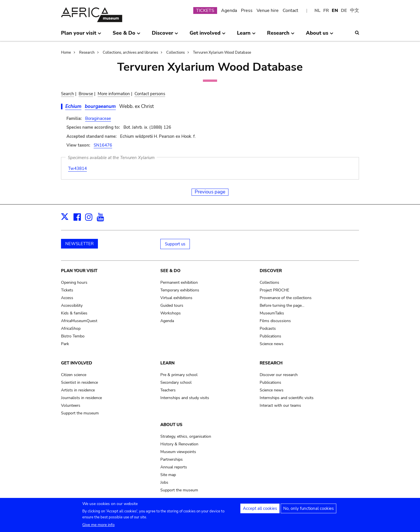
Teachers (168, 390)
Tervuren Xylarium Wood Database (222, 53)
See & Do (170, 271)
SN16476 (103, 145)
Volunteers (71, 405)
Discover (271, 271)
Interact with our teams (280, 405)
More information (114, 94)
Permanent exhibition (179, 282)
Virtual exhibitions (176, 298)
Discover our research (279, 375)
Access (67, 298)
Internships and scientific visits (287, 398)
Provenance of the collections (286, 298)
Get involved (77, 363)
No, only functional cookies (308, 510)
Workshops (171, 313)
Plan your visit (79, 271)
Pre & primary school (179, 375)
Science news (272, 344)
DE (344, 11)
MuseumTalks (272, 313)
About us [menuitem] (320, 35)
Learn (167, 363)
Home (66, 53)
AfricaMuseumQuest (79, 321)
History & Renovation (179, 444)
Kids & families (74, 313)
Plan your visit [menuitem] (81, 35)
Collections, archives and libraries (130, 53)
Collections (176, 53)
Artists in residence (78, 390)
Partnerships (172, 459)
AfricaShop (71, 328)
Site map (168, 475)
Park (65, 344)
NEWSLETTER (79, 244)
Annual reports (174, 467)
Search (68, 94)
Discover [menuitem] (165, 35)
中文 (354, 11)
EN (335, 11)
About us (171, 425)
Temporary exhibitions (180, 290)
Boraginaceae (98, 118)
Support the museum (80, 413)
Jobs (164, 482)
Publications (270, 336)
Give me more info (98, 526)
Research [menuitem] (281, 35)
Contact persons (150, 94)
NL (317, 11)
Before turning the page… (282, 305)
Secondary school (176, 382)
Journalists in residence (81, 398)
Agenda (229, 11)
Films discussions (275, 321)
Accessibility (72, 305)
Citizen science (74, 375)
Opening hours (74, 282)
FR (326, 11)
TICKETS (205, 11)
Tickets (67, 290)
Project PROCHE (274, 290)
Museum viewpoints (178, 452)
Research (87, 53)
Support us (175, 244)
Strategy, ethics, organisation (186, 436)
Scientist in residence (79, 382)
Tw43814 (77, 168)
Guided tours (172, 305)
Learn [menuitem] (246, 35)
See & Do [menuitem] (127, 35)
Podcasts (268, 328)
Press (247, 11)
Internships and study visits (185, 398)
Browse (86, 94)
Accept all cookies (260, 510)
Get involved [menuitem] (208, 35)
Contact (290, 11)
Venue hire (268, 11)
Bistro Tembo (73, 336)
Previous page (210, 192)
